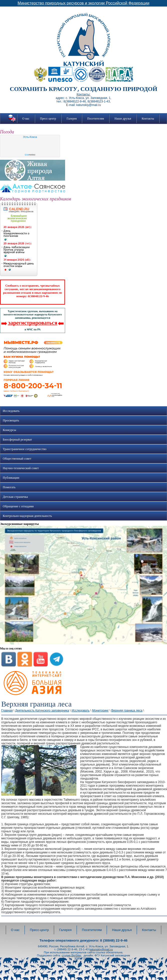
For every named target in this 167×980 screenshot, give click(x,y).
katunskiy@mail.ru (101, 949)
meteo (30, 155)
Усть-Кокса (30, 137)
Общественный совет (17, 459)
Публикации (11, 478)
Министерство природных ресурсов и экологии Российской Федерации (83, 3)
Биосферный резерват (17, 440)
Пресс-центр (48, 119)
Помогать (9, 487)
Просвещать (11, 420)
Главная (7, 711)
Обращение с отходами (18, 506)
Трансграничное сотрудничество (25, 449)
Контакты (148, 119)
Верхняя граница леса (127, 711)
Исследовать (11, 411)
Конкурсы (9, 430)
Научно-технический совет (21, 468)
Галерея (72, 119)
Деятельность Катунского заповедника (42, 711)
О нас (26, 119)
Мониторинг (101, 711)
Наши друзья (123, 119)
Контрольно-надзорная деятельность (27, 516)
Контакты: (83, 94)
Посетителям (96, 119)
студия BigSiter (71, 955)
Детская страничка (15, 497)
